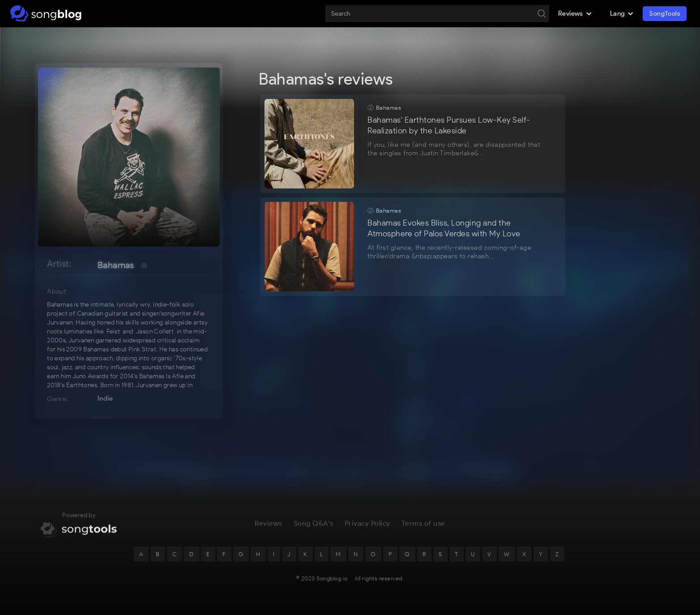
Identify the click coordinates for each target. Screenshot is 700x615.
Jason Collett (155, 331)
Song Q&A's (314, 527)
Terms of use (423, 527)
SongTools (665, 14)
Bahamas (116, 265)
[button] (575, 13)
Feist (113, 331)
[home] (46, 13)
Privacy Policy (367, 527)
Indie (105, 398)
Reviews (269, 527)
